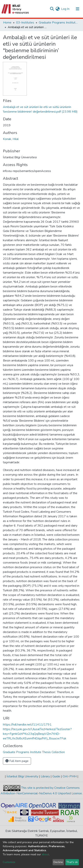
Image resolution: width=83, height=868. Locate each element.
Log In (65, 9)
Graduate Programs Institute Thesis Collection (58, 23)
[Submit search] (52, 9)
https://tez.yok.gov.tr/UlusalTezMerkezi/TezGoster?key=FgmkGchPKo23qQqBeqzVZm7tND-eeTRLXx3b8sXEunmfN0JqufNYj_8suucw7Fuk (37, 734)
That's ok (72, 862)
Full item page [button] (17, 761)
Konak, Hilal (11, 139)
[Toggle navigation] (78, 9)
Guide (56, 776)
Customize (9, 862)
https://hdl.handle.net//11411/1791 (27, 725)
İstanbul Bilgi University (22, 776)
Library (45, 776)
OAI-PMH (70, 776)
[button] (57, 9)
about (45, 854)
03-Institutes (25, 23)
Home (7, 23)
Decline (58, 862)
